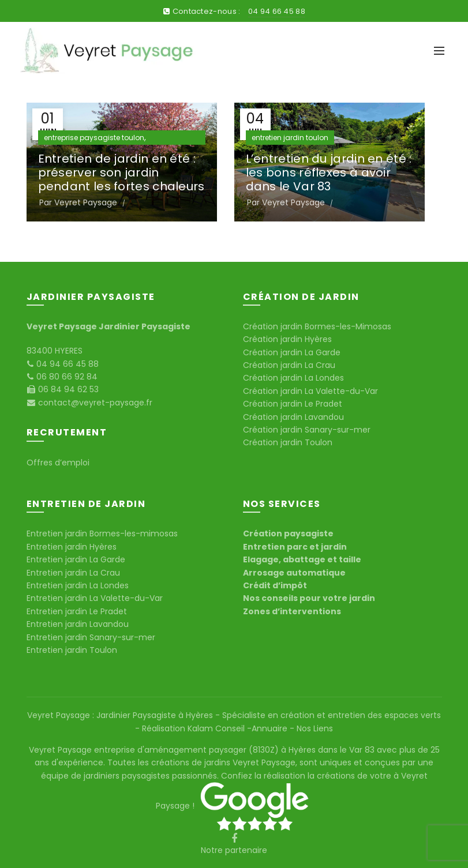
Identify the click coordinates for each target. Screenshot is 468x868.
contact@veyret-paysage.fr (94, 403)
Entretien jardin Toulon (72, 650)
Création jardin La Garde (292, 352)
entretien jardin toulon (290, 138)
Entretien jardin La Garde (76, 559)
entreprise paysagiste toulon (94, 138)
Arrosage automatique (294, 573)
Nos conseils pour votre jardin (309, 598)
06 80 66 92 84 (66, 377)
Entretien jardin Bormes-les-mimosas (102, 533)
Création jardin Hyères (287, 339)
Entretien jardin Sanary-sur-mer (91, 637)
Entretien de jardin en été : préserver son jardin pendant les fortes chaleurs (121, 172)
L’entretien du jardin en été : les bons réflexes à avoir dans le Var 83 (329, 172)
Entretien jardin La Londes (78, 585)
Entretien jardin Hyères (72, 547)
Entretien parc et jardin (295, 547)
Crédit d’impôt (275, 585)
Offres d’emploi (58, 463)
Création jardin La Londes (293, 378)
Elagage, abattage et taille (302, 559)
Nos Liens (314, 728)
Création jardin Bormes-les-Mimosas (317, 326)
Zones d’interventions (292, 611)
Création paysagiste (288, 533)
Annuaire (271, 728)
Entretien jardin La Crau (73, 573)
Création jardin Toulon (288, 442)
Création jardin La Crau (289, 365)
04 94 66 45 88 (277, 11)
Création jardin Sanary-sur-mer (307, 430)
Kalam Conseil (217, 728)
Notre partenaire (234, 850)
